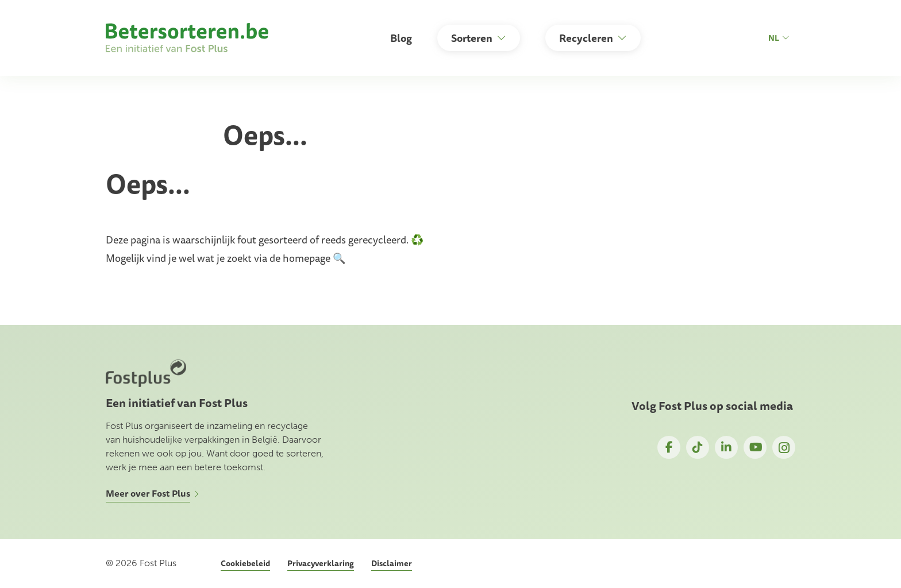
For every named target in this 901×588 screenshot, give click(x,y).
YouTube (755, 447)
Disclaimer (392, 563)
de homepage (300, 258)
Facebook (669, 447)
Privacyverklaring (321, 563)
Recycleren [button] (586, 38)
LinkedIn (726, 447)
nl (779, 38)
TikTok (698, 447)
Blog (401, 38)
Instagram (784, 447)
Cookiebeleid (245, 563)
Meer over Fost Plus (148, 493)
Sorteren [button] (472, 38)
